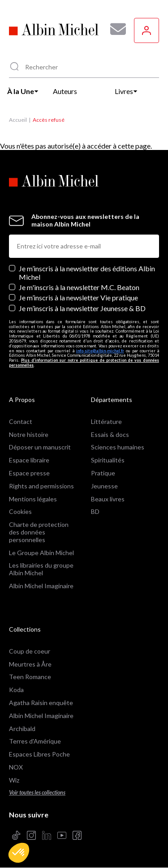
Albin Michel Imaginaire (41, 586)
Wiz (14, 780)
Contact (21, 421)
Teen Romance (30, 677)
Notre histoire (29, 434)
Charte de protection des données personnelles (39, 532)
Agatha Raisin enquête (41, 703)
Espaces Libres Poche (39, 754)
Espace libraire (29, 460)
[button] (19, 853)
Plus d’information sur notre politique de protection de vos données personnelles (84, 363)
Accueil (18, 120)
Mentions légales (33, 499)
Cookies (20, 511)
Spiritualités (108, 460)
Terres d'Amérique (35, 741)
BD (95, 511)
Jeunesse (104, 486)
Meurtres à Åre (30, 664)
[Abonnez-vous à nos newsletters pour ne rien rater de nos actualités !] (115, 29)
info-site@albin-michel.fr (100, 351)
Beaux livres (108, 499)
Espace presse (29, 473)
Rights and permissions (41, 486)
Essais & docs (110, 434)
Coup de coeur (30, 651)
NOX (16, 767)
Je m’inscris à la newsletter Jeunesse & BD (82, 308)
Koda (16, 690)
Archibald (22, 729)
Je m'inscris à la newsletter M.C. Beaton (79, 287)
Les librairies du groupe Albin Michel (41, 569)
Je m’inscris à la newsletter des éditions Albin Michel (87, 273)
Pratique (103, 473)
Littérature (106, 421)
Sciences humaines (118, 447)
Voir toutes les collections (37, 793)
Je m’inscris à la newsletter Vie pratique (78, 297)
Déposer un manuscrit (40, 447)
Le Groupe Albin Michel (41, 553)
